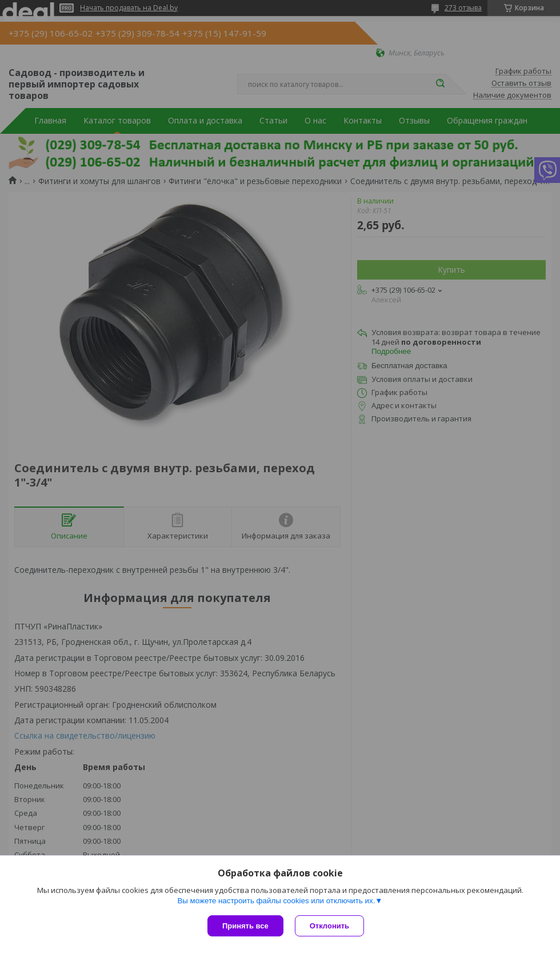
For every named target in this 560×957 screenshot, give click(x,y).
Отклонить (329, 926)
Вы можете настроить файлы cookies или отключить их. (276, 901)
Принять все (245, 926)
